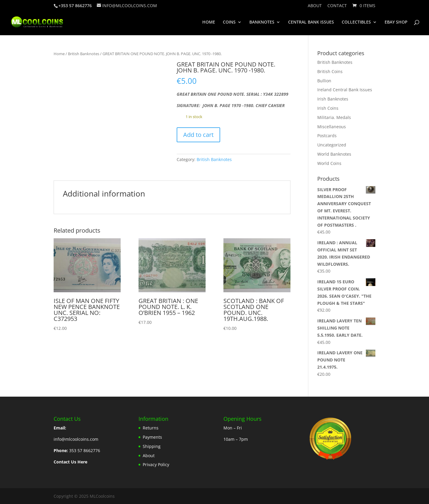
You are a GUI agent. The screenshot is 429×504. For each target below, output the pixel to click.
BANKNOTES (262, 22)
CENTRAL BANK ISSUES (311, 22)
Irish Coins (328, 108)
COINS (229, 22)
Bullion (324, 81)
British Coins (330, 71)
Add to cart (198, 135)
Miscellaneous (332, 127)
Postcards (327, 136)
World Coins (329, 163)
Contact (337, 6)
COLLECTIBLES (356, 22)
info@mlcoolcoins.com (76, 439)
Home (59, 54)
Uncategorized (332, 145)
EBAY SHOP (396, 22)
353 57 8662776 (85, 450)
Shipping (152, 446)
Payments (152, 437)
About (315, 6)
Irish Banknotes (333, 99)
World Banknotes (334, 154)
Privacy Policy (156, 464)
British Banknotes (84, 54)
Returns (151, 428)
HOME (209, 22)
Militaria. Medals (334, 117)
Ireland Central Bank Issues (345, 90)
